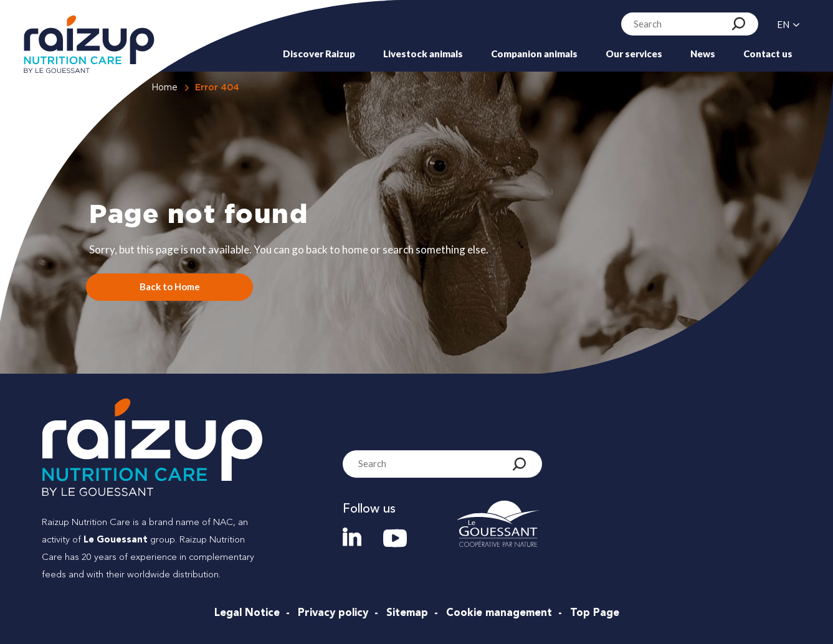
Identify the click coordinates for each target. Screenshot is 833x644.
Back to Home (170, 286)
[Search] (739, 24)
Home (164, 88)
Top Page (595, 613)
